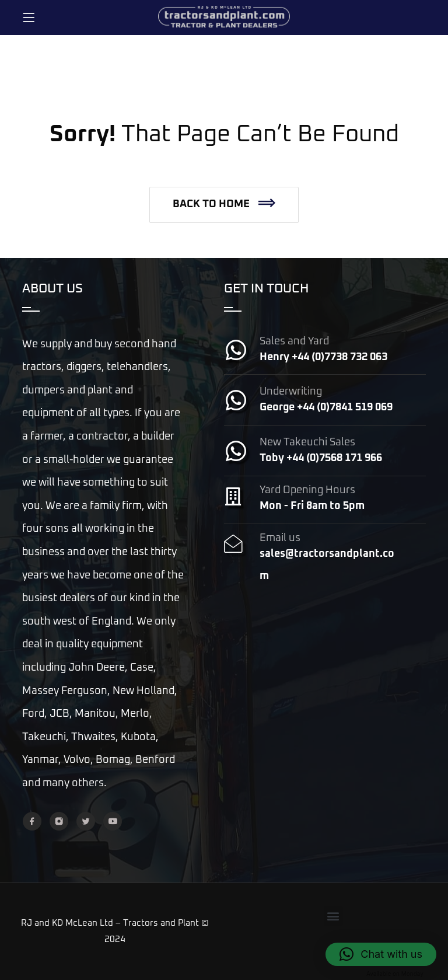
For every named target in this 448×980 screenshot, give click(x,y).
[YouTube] (113, 821)
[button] (224, 205)
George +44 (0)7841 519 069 (326, 407)
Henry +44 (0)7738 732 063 (323, 357)
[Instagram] (59, 821)
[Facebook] (32, 821)
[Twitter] (86, 821)
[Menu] (29, 18)
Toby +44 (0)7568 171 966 (321, 458)
